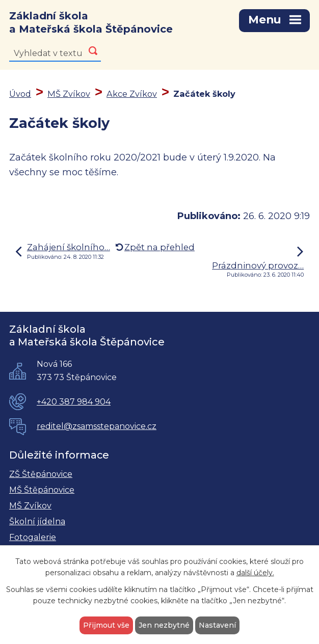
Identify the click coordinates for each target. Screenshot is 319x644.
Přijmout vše (106, 625)
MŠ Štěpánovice (42, 490)
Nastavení (217, 625)
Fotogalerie (33, 537)
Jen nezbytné (164, 625)
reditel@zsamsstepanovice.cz (97, 426)
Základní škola (91, 23)
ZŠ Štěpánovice (41, 474)
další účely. (255, 573)
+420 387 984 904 (74, 402)
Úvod (20, 94)
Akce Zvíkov (132, 94)
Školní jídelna (37, 521)
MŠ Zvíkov (69, 94)
